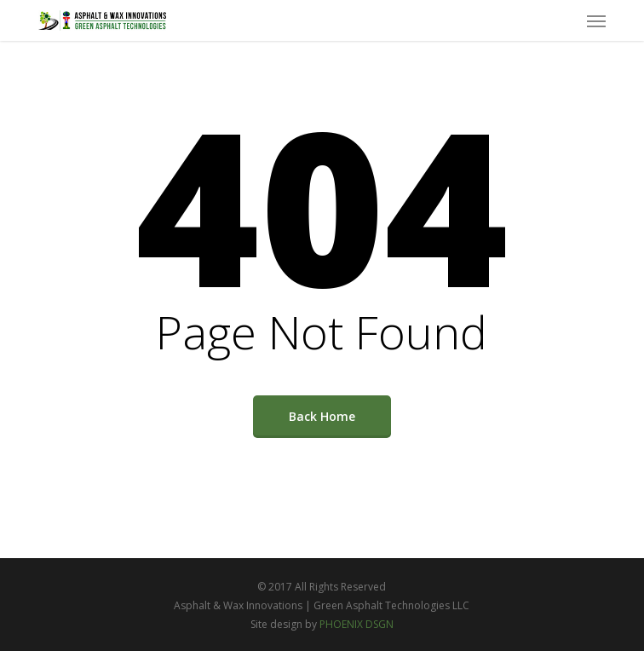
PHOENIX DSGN (356, 624)
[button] (596, 20)
